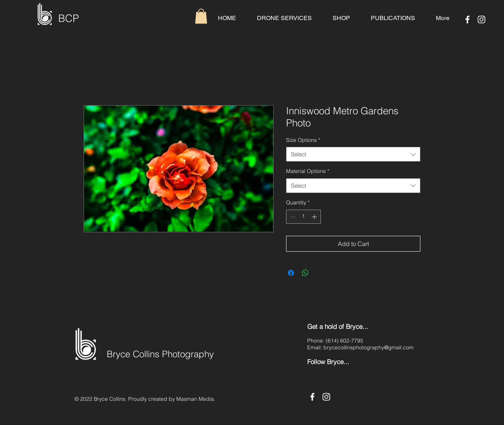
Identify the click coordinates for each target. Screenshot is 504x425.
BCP (69, 18)
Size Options (303, 140)
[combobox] (353, 154)
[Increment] (315, 217)
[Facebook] (467, 19)
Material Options (308, 171)
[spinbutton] (303, 217)
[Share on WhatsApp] (305, 273)
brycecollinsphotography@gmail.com (369, 347)
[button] (201, 16)
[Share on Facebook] (291, 273)
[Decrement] (292, 217)
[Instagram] (481, 19)
